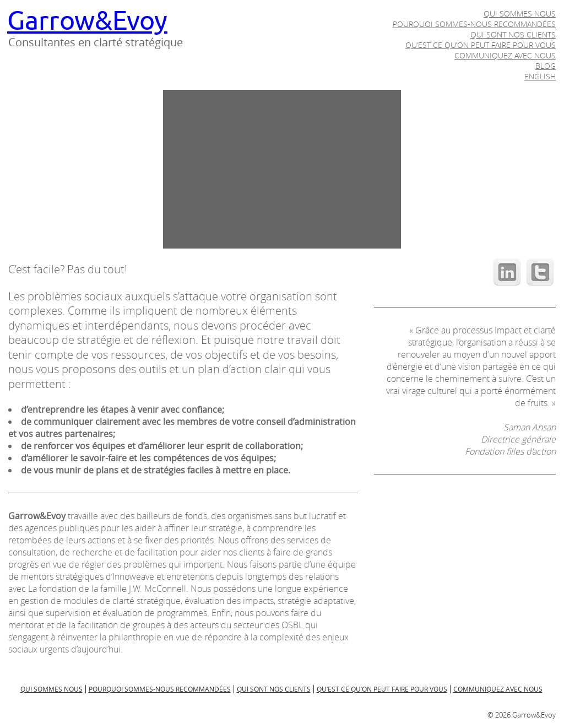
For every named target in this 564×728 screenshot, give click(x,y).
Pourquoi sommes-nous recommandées (474, 24)
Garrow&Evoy (87, 21)
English (540, 76)
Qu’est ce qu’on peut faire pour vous (481, 45)
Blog (546, 66)
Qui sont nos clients (513, 34)
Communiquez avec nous (505, 55)
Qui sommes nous (520, 14)
